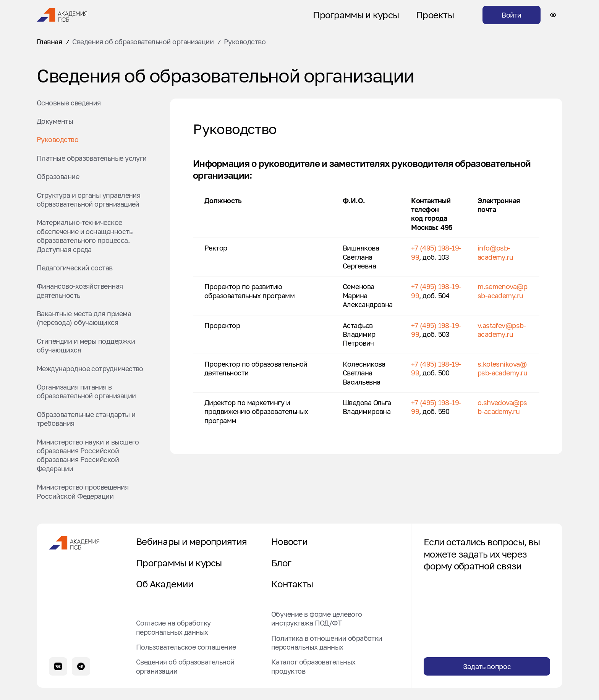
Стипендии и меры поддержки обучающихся (86, 345)
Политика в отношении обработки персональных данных (327, 642)
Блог (281, 563)
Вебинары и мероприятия (191, 542)
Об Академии (165, 584)
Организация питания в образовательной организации (86, 391)
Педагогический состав (75, 268)
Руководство (57, 139)
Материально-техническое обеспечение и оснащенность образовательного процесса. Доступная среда (84, 236)
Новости (289, 542)
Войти (512, 15)
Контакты (292, 584)
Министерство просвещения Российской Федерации (83, 491)
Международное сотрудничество (90, 369)
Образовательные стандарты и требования (86, 419)
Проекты (435, 15)
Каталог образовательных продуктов (313, 666)
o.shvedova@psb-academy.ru (502, 407)
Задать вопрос (487, 666)
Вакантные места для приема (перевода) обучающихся (84, 318)
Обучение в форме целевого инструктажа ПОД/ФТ (317, 618)
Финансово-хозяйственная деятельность (80, 290)
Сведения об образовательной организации (143, 42)
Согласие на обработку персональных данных (173, 627)
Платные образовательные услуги (92, 158)
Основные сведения (69, 103)
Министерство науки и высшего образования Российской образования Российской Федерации (88, 455)
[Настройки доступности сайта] (553, 15)
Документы (55, 121)
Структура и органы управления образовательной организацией (88, 200)
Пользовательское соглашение (186, 647)
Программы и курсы (356, 15)
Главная (49, 42)
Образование (58, 176)
